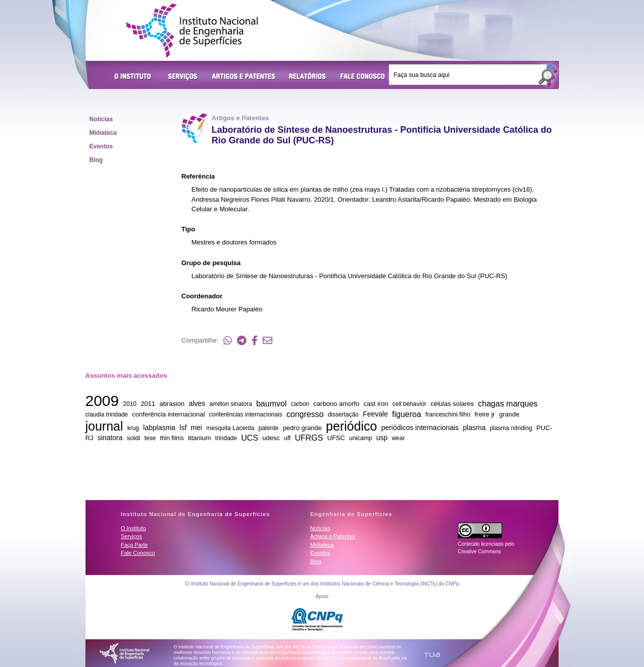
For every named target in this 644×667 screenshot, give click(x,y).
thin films (172, 438)
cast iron (376, 404)
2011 (148, 404)
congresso (305, 414)
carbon (300, 404)
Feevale (375, 414)
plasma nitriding (511, 428)
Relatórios (308, 77)
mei (196, 428)
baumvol (271, 403)
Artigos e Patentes (244, 77)
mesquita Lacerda (230, 428)
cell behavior (409, 404)
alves (197, 403)
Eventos (101, 146)
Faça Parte (134, 545)
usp (382, 438)
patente (269, 428)
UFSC (336, 438)
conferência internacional (169, 414)
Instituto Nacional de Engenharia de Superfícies (192, 31)
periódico (351, 426)
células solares (452, 404)
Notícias (101, 119)
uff (287, 438)
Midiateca (103, 133)
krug (133, 428)
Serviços (183, 77)
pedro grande (302, 428)
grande (509, 414)
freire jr (485, 414)
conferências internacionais (245, 414)
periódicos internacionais (420, 428)
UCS (250, 437)
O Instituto (134, 77)
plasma (474, 428)
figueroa (407, 414)
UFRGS (309, 437)
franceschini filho (448, 414)
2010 (130, 404)
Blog (96, 160)
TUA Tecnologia (432, 655)
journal (104, 426)
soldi (134, 438)
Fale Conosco (363, 77)
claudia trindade (107, 414)
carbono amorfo (336, 404)
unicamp (360, 438)
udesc (271, 438)
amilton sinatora (231, 404)
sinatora (110, 438)
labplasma (159, 428)
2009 (102, 401)
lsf (183, 428)
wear (398, 438)
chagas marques (508, 403)
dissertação (343, 414)
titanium (200, 438)
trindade (226, 438)
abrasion (172, 404)
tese (150, 438)
